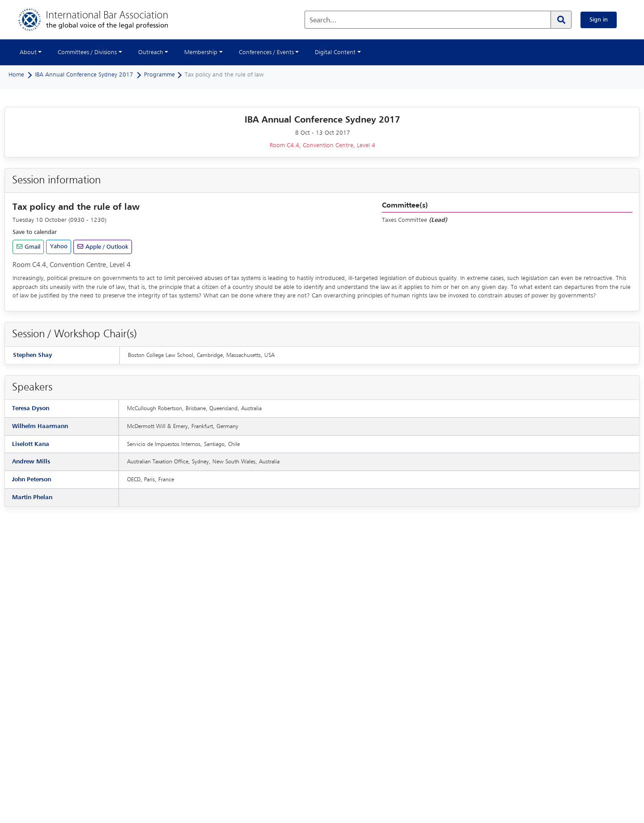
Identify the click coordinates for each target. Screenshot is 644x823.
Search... (323, 21)
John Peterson (32, 479)
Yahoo (59, 246)
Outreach (151, 52)
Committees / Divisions (87, 52)
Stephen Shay (32, 355)
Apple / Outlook (106, 247)
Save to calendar (35, 232)
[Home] (102, 20)
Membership (201, 52)
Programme (159, 75)
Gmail (32, 247)
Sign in (599, 20)
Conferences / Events (266, 52)
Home (16, 75)
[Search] (561, 20)
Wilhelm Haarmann (40, 426)
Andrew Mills (31, 462)
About (28, 52)
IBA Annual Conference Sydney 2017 (84, 75)
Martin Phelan (32, 497)
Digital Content (335, 52)
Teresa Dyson (31, 408)
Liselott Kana (31, 444)
